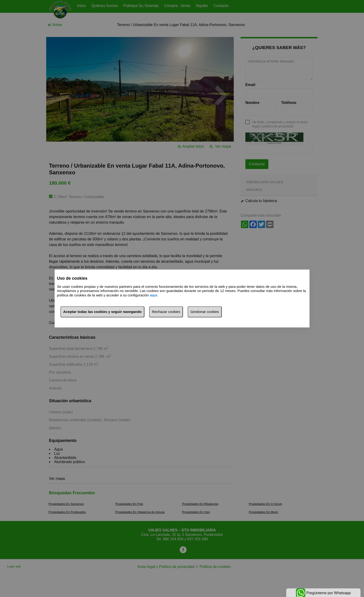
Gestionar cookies (205, 312)
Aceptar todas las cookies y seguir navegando (102, 312)
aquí (154, 295)
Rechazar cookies (166, 312)
